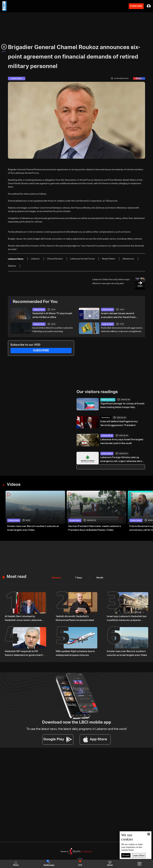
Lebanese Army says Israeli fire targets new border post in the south (120, 441)
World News (106, 418)
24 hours (56, 578)
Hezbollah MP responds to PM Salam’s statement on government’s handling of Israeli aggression (25, 653)
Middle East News (108, 400)
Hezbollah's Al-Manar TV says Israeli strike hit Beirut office (51, 315)
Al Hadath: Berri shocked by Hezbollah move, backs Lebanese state (25, 618)
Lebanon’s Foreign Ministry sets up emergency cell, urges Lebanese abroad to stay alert (123, 459)
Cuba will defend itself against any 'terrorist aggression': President (123, 423)
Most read (17, 577)
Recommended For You (35, 302)
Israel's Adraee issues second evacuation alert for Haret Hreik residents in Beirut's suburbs (117, 315)
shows (110, 864)
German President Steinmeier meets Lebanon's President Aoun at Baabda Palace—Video (92, 528)
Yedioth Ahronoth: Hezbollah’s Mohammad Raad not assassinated (74, 618)
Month (100, 578)
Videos (14, 485)
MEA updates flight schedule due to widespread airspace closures (74, 652)
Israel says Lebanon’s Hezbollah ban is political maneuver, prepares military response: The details (126, 618)
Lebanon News (39, 310)
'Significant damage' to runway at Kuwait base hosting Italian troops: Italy (121, 405)
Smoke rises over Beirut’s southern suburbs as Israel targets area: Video (34, 528)
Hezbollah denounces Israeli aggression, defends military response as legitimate (122, 330)
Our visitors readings (97, 392)
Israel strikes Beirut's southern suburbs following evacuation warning (53, 330)
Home (16, 864)
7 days (79, 578)
